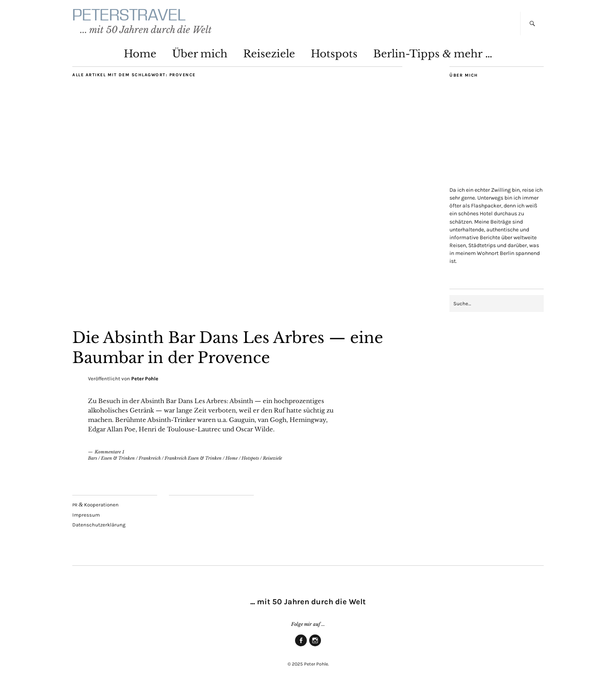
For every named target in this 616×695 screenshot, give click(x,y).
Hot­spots (334, 57)
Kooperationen (95, 508)
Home (140, 57)
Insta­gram (315, 650)
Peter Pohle (145, 382)
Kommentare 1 (109, 455)
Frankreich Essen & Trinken (193, 462)
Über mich (200, 57)
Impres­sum (86, 518)
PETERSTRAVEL (140, 17)
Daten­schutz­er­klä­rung (99, 529)
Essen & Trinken (118, 462)
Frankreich (150, 462)
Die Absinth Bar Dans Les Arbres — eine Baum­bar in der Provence (220, 351)
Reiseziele (272, 462)
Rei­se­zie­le (269, 57)
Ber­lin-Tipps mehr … (433, 57)
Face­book (301, 650)
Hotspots (250, 462)
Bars (93, 462)
